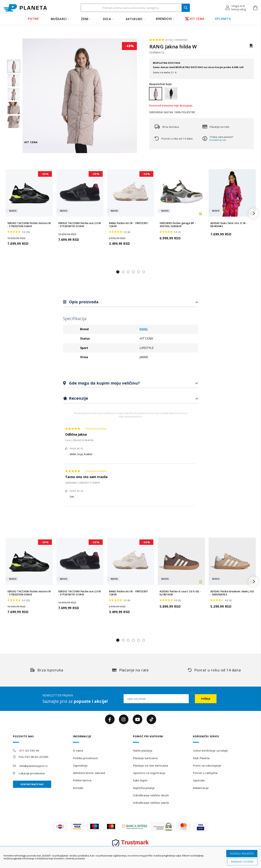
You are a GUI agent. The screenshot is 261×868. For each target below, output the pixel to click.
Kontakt (78, 788)
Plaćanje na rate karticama (150, 765)
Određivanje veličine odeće (151, 803)
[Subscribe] (206, 699)
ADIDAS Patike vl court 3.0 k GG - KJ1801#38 (180, 593)
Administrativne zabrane (89, 773)
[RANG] (251, 47)
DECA (107, 19)
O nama (78, 750)
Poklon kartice (82, 780)
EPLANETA (223, 19)
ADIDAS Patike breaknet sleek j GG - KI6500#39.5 (232, 593)
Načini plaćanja (143, 750)
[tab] (131, 302)
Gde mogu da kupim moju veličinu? (104, 383)
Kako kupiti (140, 780)
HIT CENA (195, 19)
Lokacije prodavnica (32, 773)
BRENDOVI (164, 19)
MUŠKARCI (59, 19)
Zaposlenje (80, 765)
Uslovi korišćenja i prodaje (210, 750)
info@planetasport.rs (34, 766)
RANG (144, 329)
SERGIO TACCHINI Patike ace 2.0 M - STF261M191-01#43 (79, 225)
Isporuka (199, 780)
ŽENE (85, 19)
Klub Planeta (201, 758)
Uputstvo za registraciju (149, 773)
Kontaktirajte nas (32, 784)
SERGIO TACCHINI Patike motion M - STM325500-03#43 (29, 225)
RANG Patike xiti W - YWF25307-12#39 (129, 225)
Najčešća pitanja (144, 788)
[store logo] (25, 8)
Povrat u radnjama (205, 773)
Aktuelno (134, 19)
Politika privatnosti (85, 758)
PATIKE (33, 19)
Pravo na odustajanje (207, 765)
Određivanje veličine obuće (151, 795)
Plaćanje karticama (145, 758)
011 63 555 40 (29, 750)
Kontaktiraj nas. (218, 140)
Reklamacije (201, 788)
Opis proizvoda (83, 302)
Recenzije (78, 398)
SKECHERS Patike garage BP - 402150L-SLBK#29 (178, 225)
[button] (236, 8)
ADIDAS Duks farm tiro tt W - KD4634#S (229, 225)
